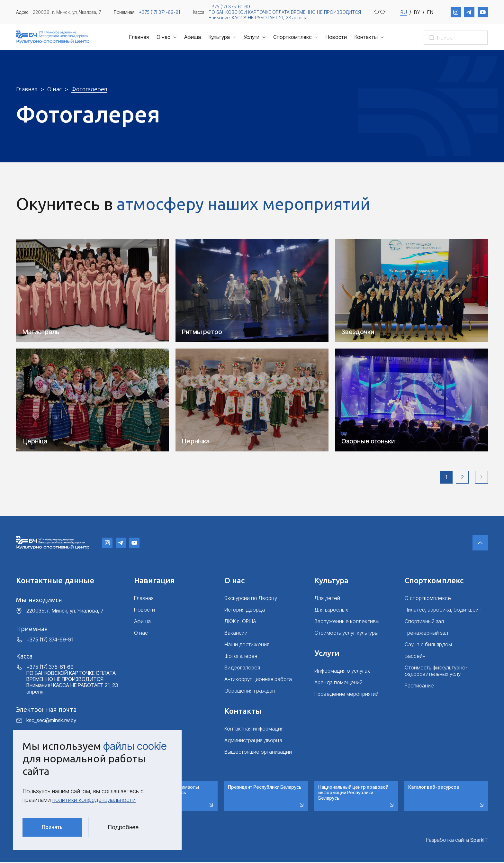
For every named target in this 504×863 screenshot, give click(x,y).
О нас (163, 37)
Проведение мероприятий (346, 695)
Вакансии (236, 633)
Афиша (193, 37)
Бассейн (415, 657)
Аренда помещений (338, 683)
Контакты (366, 37)
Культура (219, 37)
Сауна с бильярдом (428, 645)
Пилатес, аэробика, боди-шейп (443, 610)
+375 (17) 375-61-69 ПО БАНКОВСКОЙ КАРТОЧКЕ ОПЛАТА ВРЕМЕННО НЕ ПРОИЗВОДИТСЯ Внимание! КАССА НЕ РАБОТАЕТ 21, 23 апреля (285, 12)
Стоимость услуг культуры (346, 633)
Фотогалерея (241, 657)
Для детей (327, 599)
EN (430, 12)
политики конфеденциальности (94, 800)
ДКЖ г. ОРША (240, 622)
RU (404, 12)
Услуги (252, 37)
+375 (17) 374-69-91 (159, 12)
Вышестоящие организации (258, 752)
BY (417, 12)
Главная (139, 37)
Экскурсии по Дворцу (251, 599)
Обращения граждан (250, 691)
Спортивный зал (424, 622)
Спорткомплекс (292, 37)
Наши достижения (247, 645)
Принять (52, 827)
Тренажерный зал (426, 633)
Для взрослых (331, 610)
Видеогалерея (242, 668)
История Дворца (245, 610)
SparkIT (479, 840)
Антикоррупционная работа (258, 680)
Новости (336, 37)
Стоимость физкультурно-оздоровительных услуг (436, 671)
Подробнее (123, 827)
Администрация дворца (253, 741)
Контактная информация (254, 729)
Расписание (419, 686)
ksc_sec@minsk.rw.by (51, 721)
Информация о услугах (342, 671)
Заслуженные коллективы (347, 622)
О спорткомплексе (428, 599)
